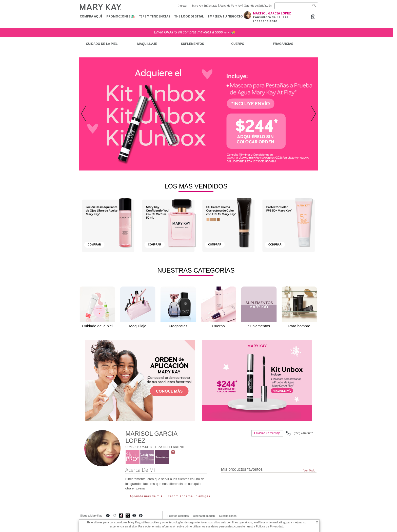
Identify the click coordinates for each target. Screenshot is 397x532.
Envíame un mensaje (267, 433)
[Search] (296, 6)
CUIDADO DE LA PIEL (102, 44)
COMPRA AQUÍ (91, 16)
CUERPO (238, 44)
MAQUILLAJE (147, 44)
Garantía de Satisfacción (258, 6)
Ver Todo (309, 471)
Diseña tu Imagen (204, 516)
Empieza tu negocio (225, 16)
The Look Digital (189, 16)
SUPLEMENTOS (193, 44)
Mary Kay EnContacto (205, 6)
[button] (85, 114)
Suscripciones (228, 516)
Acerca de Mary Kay (231, 6)
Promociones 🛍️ (121, 16)
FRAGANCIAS (283, 44)
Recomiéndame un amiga (188, 496)
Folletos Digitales (178, 516)
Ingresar (183, 6)
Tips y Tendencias (155, 16)
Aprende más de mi (145, 496)
